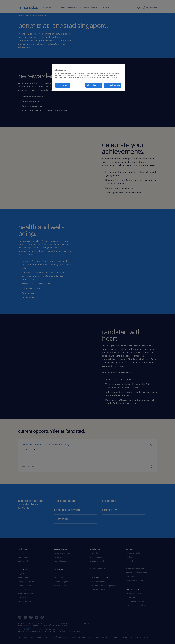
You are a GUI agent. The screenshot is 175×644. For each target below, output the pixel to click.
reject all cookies (94, 85)
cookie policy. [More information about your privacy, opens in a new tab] (72, 79)
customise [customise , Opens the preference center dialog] (63, 85)
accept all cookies (113, 85)
